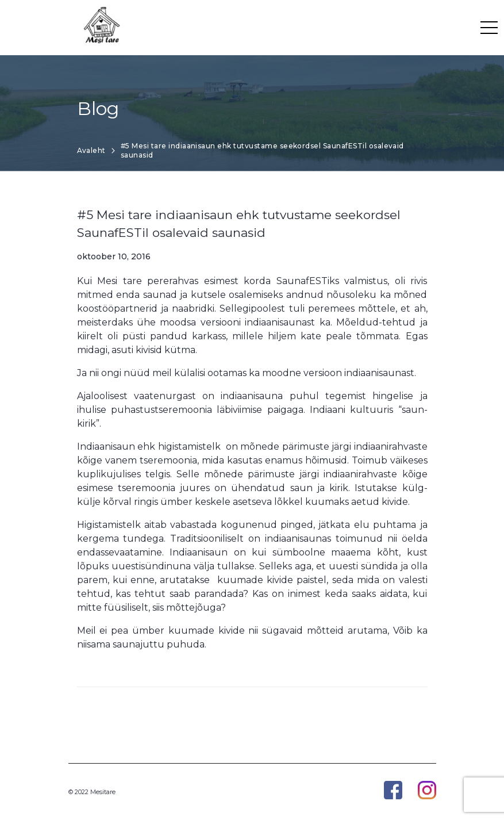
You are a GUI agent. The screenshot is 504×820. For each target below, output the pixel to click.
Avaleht (91, 150)
